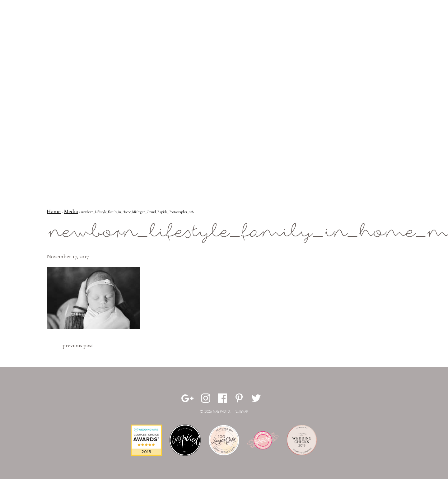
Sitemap (242, 412)
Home (54, 211)
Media (71, 211)
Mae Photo (30, 25)
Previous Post (78, 345)
